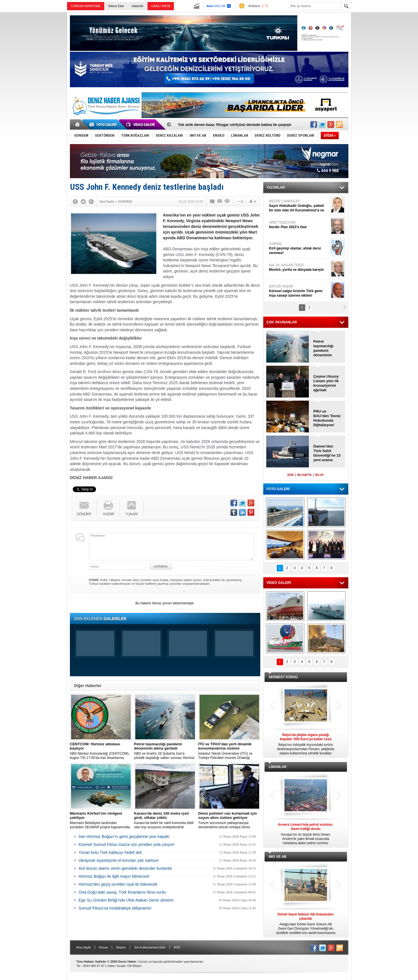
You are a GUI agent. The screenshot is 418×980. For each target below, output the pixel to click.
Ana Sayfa (84, 947)
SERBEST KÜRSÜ (283, 677)
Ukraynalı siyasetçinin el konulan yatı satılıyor (119, 860)
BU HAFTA (304, 475)
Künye (103, 947)
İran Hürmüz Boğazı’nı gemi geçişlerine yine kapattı (124, 837)
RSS (177, 947)
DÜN (290, 475)
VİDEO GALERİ (279, 583)
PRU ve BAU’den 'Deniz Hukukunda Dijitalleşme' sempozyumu (327, 418)
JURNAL (299, 248)
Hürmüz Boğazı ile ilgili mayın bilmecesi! (114, 876)
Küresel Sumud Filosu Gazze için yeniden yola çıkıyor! (127, 844)
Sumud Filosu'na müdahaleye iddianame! (115, 908)
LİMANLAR (278, 767)
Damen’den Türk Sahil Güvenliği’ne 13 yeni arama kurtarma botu (327, 453)
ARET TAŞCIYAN (299, 225)
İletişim (121, 947)
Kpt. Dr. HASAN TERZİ (299, 268)
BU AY (320, 475)
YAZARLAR (276, 188)
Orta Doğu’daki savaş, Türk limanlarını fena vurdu (122, 892)
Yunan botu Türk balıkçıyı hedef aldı (110, 852)
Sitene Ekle (116, 6)
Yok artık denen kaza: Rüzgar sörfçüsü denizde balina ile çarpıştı (235, 125)
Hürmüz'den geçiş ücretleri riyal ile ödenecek (118, 884)
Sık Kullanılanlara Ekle (150, 947)
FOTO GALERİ (278, 489)
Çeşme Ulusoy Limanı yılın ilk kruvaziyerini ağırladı (326, 383)
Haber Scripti (116, 966)
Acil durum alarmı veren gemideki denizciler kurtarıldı (125, 868)
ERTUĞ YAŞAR (299, 291)
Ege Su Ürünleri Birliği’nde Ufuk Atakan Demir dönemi (126, 900)
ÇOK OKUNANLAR (282, 322)
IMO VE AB (278, 857)
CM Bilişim (134, 966)
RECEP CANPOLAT (299, 206)
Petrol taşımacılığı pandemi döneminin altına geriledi (325, 348)
